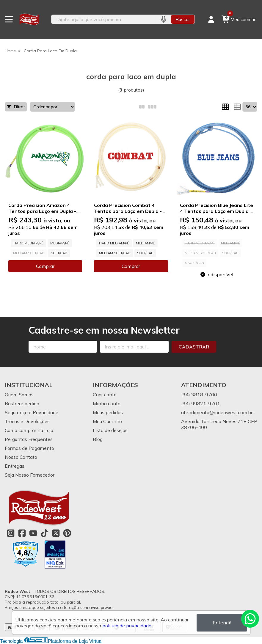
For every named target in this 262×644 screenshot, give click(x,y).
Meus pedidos (108, 412)
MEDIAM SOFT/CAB (115, 253)
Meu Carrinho (107, 421)
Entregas (15, 466)
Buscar (183, 19)
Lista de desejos (110, 430)
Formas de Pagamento (29, 448)
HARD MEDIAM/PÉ (28, 243)
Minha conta (107, 403)
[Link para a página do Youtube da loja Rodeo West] (33, 533)
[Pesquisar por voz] (163, 19)
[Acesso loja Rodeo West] (211, 19)
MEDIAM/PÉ (60, 243)
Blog (98, 439)
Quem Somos (19, 395)
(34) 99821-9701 (201, 403)
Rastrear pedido (22, 403)
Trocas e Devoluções (27, 421)
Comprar (45, 266)
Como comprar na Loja (29, 430)
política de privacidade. (127, 626)
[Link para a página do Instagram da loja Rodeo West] (11, 533)
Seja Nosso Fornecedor (30, 475)
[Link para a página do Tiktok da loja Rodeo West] (45, 533)
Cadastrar (194, 347)
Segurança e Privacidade (32, 412)
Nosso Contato (21, 457)
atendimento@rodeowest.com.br (217, 412)
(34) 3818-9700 (199, 395)
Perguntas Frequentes (29, 439)
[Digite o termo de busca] (104, 19)
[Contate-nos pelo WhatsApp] (250, 619)
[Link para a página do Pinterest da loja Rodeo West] (67, 533)
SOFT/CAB (59, 253)
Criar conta (105, 395)
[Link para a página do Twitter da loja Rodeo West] (56, 533)
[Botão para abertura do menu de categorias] (9, 19)
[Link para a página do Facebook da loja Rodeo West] (22, 533)
